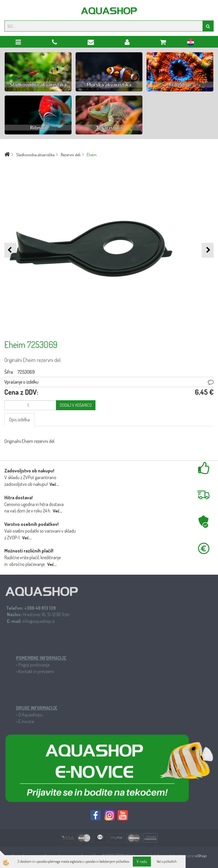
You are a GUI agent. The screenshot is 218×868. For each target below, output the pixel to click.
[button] (208, 250)
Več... (54, 484)
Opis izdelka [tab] (19, 420)
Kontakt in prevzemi (36, 671)
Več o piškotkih (167, 861)
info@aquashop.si (39, 621)
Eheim (92, 155)
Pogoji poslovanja (34, 665)
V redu (142, 861)
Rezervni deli (71, 155)
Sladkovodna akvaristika (35, 155)
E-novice (26, 721)
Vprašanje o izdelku (21, 382)
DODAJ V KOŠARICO (76, 405)
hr (191, 43)
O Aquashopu (30, 715)
